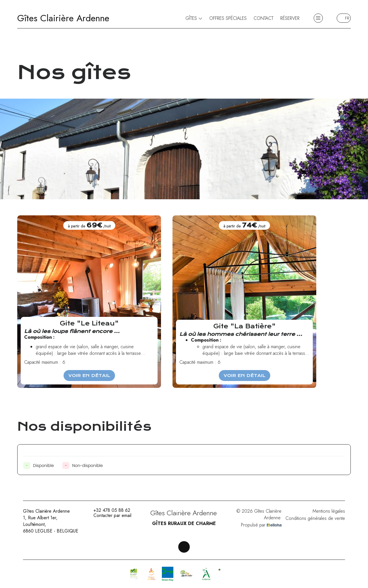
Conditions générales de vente (315, 518)
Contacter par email (109, 516)
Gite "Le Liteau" (89, 323)
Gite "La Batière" (245, 326)
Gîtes (194, 18)
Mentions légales (329, 511)
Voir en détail (89, 376)
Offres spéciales (228, 18)
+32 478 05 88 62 (109, 510)
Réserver (290, 18)
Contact (263, 18)
